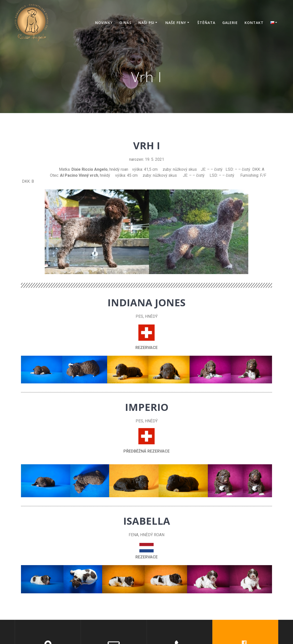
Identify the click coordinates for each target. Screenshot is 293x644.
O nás (125, 23)
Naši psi (146, 23)
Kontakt (254, 23)
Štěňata (206, 23)
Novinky (104, 23)
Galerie (230, 23)
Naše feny (176, 23)
